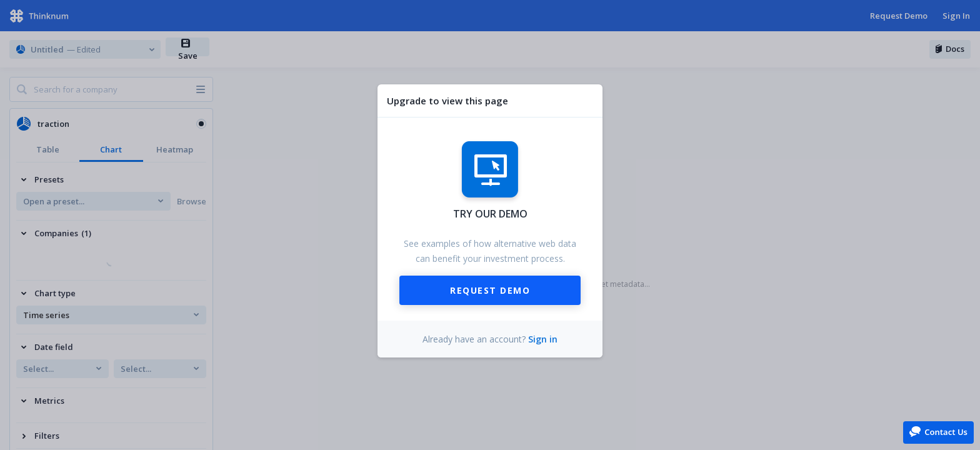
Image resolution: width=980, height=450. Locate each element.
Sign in (543, 339)
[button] (938, 432)
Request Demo (490, 290)
